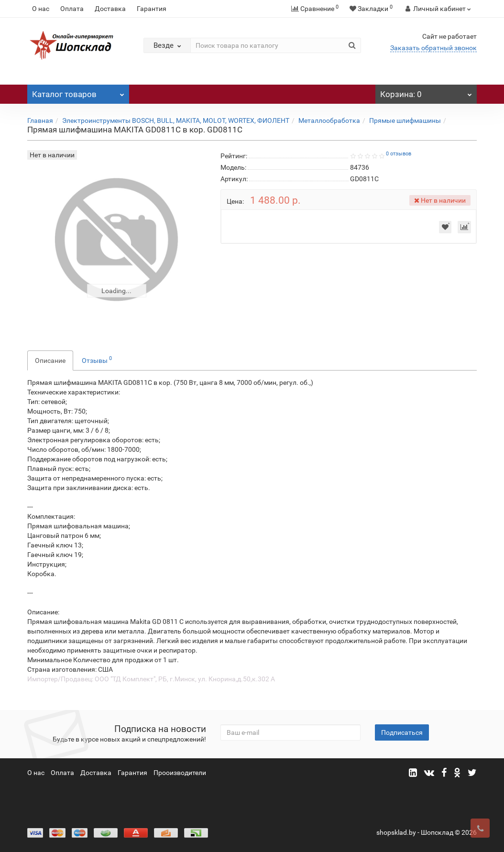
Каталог (78, 92)
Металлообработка (329, 120)
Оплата (72, 9)
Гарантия (152, 9)
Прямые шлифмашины (405, 120)
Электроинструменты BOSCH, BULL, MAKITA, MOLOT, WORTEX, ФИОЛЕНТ (176, 120)
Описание (50, 360)
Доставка (110, 9)
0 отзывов (399, 154)
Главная (40, 120)
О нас (41, 9)
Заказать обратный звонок (433, 48)
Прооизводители (180, 773)
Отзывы (97, 360)
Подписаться (402, 732)
